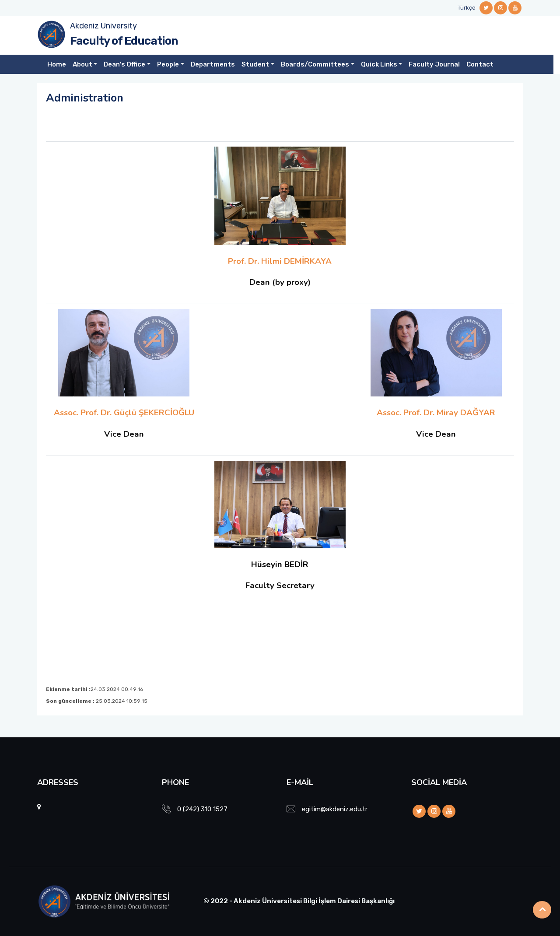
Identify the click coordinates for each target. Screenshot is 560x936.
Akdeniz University (103, 26)
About (82, 64)
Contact (480, 64)
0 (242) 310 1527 (202, 809)
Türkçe (467, 8)
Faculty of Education (124, 41)
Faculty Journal (434, 64)
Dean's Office (124, 64)
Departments (213, 64)
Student (255, 64)
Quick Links (379, 64)
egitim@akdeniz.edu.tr (335, 809)
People (168, 64)
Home (57, 64)
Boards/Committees (315, 64)
